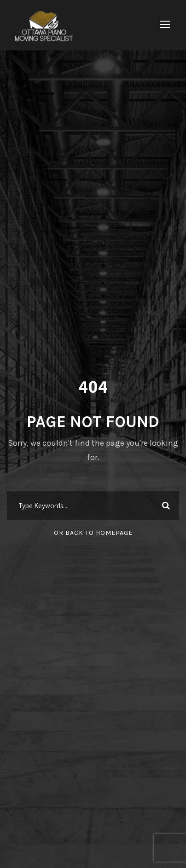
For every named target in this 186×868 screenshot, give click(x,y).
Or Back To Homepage (93, 533)
